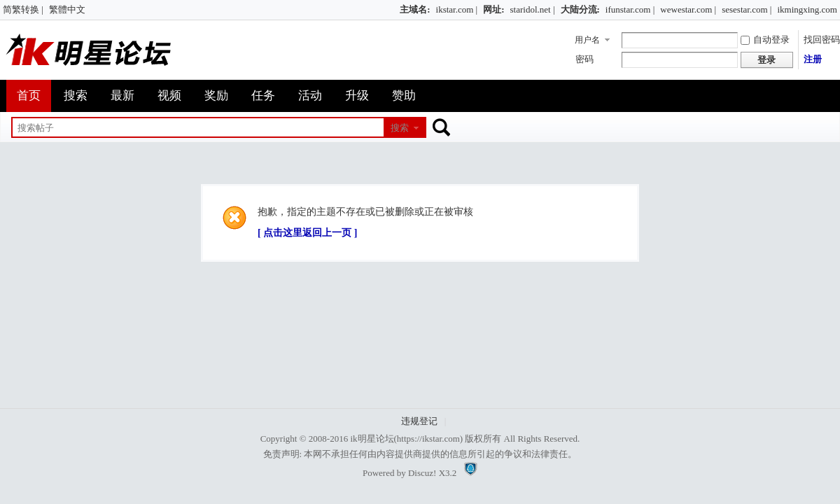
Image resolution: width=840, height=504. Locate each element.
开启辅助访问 (393, 10)
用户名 (587, 40)
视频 (169, 96)
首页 (29, 96)
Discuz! (422, 473)
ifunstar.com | (630, 9)
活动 (310, 96)
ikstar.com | (457, 9)
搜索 (76, 96)
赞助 (404, 96)
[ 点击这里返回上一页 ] (307, 233)
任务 (263, 96)
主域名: (415, 9)
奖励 (216, 96)
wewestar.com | (688, 9)
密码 (584, 59)
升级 (357, 96)
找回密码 (822, 40)
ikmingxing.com (807, 9)
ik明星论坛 (372, 439)
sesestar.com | (747, 9)
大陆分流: (580, 9)
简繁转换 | (23, 9)
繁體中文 (67, 9)
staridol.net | (533, 9)
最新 (122, 96)
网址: (493, 9)
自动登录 (765, 40)
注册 (813, 59)
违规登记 (419, 421)
